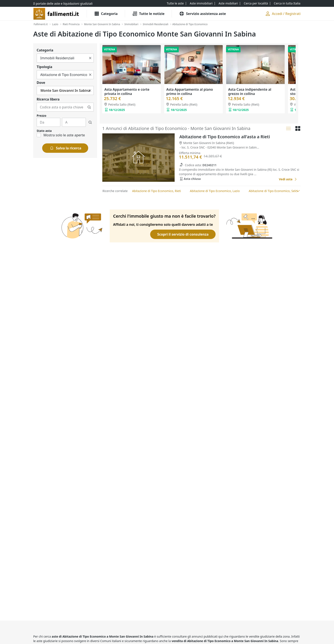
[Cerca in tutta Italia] (287, 3)
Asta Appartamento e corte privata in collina (127, 92)
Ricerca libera (48, 99)
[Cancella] (90, 58)
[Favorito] (271, 179)
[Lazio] (55, 24)
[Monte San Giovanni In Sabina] (102, 24)
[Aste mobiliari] (228, 3)
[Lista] (288, 128)
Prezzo (41, 116)
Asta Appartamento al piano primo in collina (190, 92)
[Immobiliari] (131, 24)
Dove (41, 83)
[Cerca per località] (256, 3)
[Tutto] (65, 58)
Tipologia (44, 67)
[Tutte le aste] (175, 3)
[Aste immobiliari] (201, 3)
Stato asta (44, 131)
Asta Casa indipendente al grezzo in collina (250, 92)
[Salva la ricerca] (65, 148)
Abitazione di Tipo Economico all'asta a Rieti (225, 137)
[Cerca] (89, 107)
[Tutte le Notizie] (148, 14)
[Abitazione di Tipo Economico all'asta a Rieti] (288, 179)
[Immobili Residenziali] (155, 24)
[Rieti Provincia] (71, 24)
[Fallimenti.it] (41, 24)
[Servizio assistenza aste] (202, 14)
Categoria (45, 50)
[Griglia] (298, 128)
